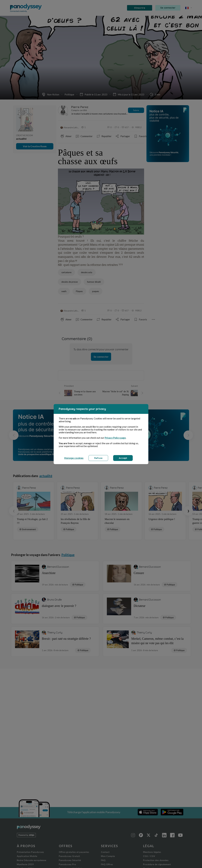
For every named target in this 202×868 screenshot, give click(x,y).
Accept (123, 458)
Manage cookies (74, 458)
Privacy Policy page (115, 438)
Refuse (98, 458)
